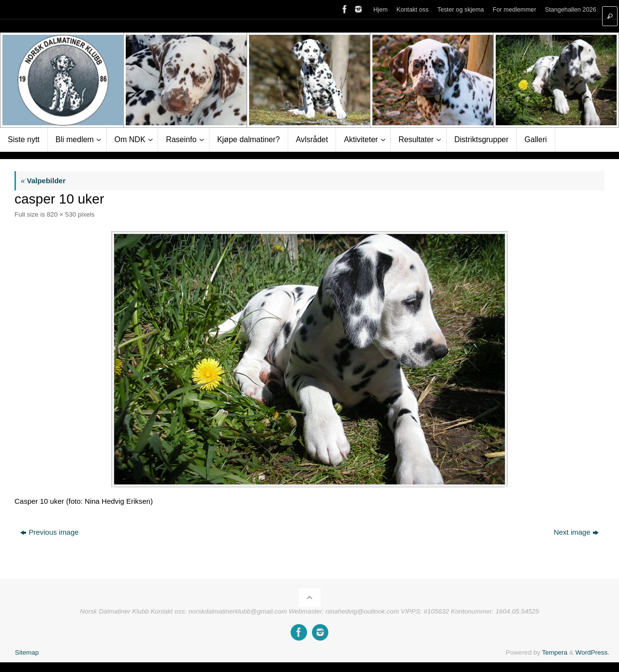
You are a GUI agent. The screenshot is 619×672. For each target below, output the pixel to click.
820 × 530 (61, 214)
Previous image (49, 532)
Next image (576, 532)
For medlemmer (515, 9)
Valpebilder (43, 181)
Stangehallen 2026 (571, 9)
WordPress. (592, 652)
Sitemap (27, 652)
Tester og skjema (460, 9)
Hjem (381, 9)
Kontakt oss (413, 9)
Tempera (555, 652)
